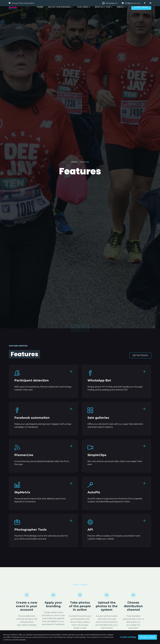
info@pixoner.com (131, 3)
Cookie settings (128, 637)
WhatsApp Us (110, 3)
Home (74, 162)
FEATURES (84, 12)
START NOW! (141, 12)
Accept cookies (147, 637)
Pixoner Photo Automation (21, 3)
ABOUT (122, 12)
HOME (40, 12)
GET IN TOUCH (140, 355)
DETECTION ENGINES (60, 12)
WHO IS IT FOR (104, 12)
